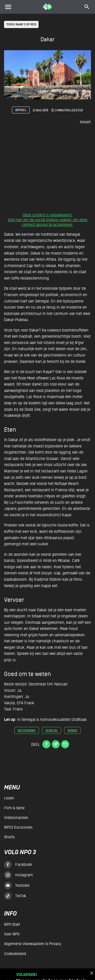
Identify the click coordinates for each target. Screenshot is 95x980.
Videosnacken (16, 818)
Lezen (9, 798)
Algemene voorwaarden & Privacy (33, 944)
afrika (72, 731)
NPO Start (12, 925)
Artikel (21, 110)
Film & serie (14, 808)
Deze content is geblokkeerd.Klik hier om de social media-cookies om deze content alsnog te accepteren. (48, 220)
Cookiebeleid (15, 954)
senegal (52, 731)
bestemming (27, 731)
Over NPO (12, 934)
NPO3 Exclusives (18, 827)
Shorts (9, 837)
